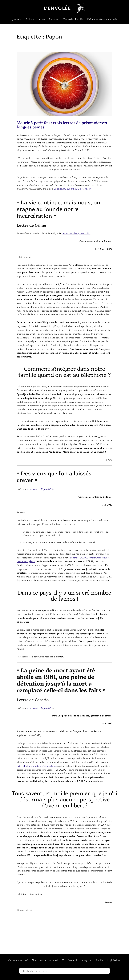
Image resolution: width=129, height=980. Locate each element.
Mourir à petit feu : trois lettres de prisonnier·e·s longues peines (62, 125)
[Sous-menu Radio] (33, 19)
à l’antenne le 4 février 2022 (76, 233)
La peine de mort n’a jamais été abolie (72, 189)
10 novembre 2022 (24, 910)
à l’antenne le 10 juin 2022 (40, 489)
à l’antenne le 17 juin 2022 (40, 708)
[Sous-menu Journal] (21, 19)
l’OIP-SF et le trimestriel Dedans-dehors (37, 766)
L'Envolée (57, 8)
